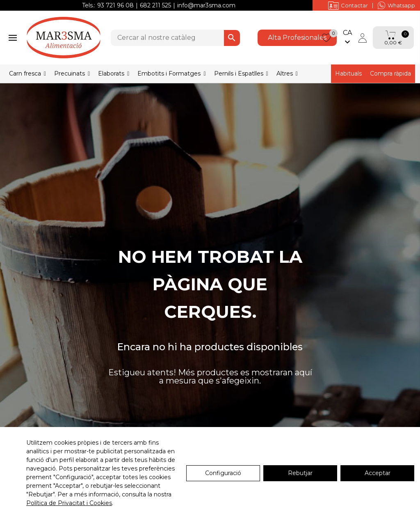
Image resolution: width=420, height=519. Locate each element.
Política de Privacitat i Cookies (69, 503)
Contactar (348, 5)
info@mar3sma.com (206, 5)
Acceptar (378, 473)
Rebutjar (300, 473)
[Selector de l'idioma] (347, 38)
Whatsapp (396, 5)
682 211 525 (155, 5)
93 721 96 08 (115, 5)
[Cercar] (175, 38)
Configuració (223, 473)
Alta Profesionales (297, 38)
